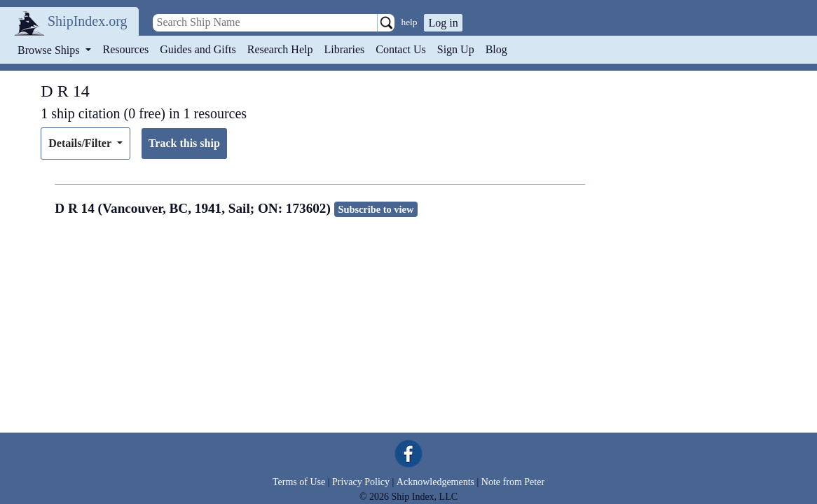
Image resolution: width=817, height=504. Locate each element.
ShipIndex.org (88, 21)
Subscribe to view (376, 209)
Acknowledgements (435, 482)
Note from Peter (513, 482)
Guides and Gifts (198, 49)
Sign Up (456, 49)
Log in (443, 23)
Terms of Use (299, 482)
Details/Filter (81, 143)
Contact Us (401, 49)
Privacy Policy (361, 482)
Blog (496, 49)
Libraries (344, 49)
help (410, 22)
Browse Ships (50, 50)
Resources (126, 49)
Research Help (280, 49)
